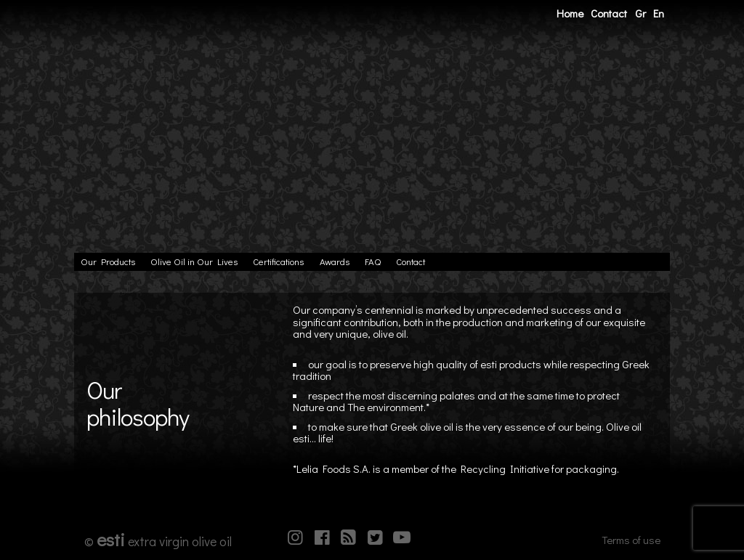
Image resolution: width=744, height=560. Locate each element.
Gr (640, 13)
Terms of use (631, 540)
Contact (609, 13)
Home (570, 13)
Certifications (278, 261)
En (659, 13)
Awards (335, 261)
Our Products (108, 261)
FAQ (373, 261)
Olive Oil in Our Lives (194, 261)
